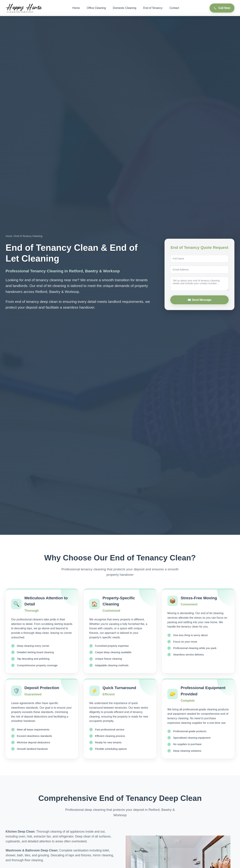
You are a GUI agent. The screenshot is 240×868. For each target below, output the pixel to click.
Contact (174, 8)
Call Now (222, 8)
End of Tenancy (153, 8)
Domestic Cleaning (125, 8)
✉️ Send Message (199, 300)
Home (76, 8)
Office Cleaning (96, 8)
